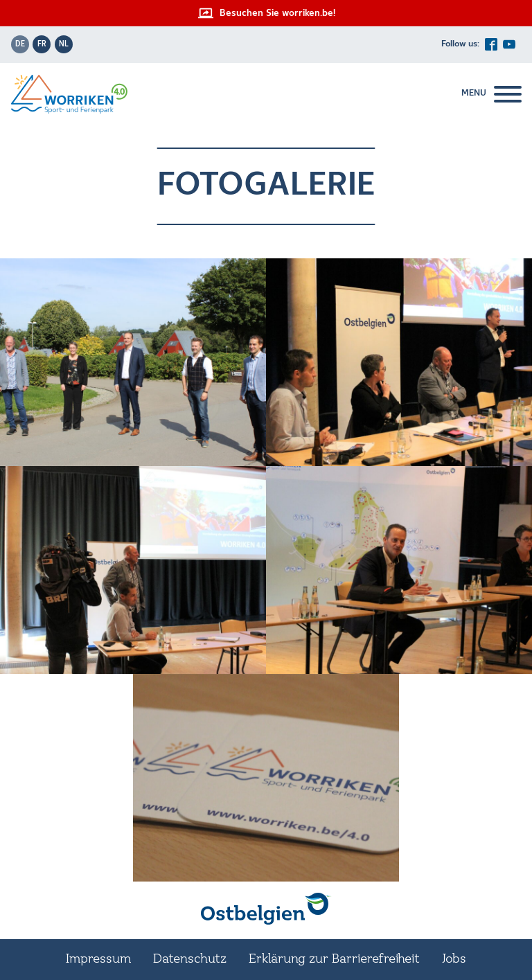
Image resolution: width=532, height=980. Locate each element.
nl (64, 44)
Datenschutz (190, 959)
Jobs (454, 959)
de (20, 44)
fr (42, 44)
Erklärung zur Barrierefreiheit (334, 959)
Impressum (98, 959)
